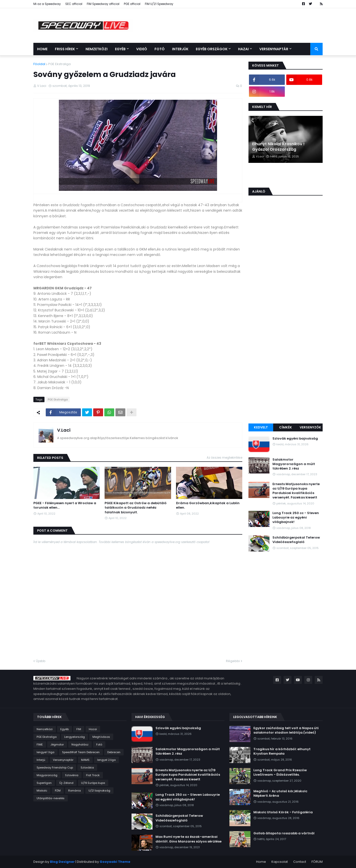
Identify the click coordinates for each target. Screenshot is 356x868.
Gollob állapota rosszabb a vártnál (284, 833)
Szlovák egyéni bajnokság (295, 439)
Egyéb (65, 729)
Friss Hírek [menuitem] (65, 49)
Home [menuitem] (42, 49)
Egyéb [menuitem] (120, 49)
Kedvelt (261, 427)
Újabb (41, 661)
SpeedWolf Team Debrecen (81, 752)
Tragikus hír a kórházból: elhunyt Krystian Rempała (282, 751)
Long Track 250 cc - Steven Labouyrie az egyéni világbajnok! (296, 518)
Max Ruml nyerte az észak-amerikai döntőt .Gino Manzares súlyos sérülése (189, 839)
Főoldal (39, 64)
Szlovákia (87, 768)
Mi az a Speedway (47, 4)
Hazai (93, 729)
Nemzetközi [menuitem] (97, 49)
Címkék (286, 427)
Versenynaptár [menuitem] (274, 49)
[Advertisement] (286, 343)
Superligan (44, 783)
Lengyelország (75, 737)
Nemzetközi (45, 729)
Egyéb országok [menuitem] (212, 49)
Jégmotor (57, 744)
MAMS (85, 760)
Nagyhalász (80, 744)
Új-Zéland (66, 783)
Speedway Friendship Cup (55, 768)
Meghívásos (101, 737)
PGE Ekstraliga (59, 64)
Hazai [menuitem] (243, 49)
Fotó (99, 744)
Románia (75, 791)
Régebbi (233, 661)
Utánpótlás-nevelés (51, 798)
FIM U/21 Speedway (159, 4)
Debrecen (114, 752)
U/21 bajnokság (99, 791)
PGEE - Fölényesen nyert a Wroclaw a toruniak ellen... (65, 505)
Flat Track (93, 775)
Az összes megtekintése (224, 458)
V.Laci (64, 430)
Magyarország (47, 775)
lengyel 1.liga (45, 752)
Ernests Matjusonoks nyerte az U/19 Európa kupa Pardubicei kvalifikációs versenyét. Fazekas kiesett (296, 491)
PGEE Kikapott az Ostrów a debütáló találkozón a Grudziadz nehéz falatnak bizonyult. (136, 508)
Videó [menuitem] (142, 49)
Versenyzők (310, 427)
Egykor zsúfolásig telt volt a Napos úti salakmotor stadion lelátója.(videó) (286, 730)
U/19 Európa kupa (93, 783)
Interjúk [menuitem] (180, 49)
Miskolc (42, 791)
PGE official (132, 4)
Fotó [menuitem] (160, 49)
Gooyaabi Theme (115, 862)
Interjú (41, 760)
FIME (40, 744)
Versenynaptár (63, 760)
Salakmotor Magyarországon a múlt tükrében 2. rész (294, 464)
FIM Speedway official (103, 4)
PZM (58, 791)
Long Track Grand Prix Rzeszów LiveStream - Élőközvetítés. (280, 772)
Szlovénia (72, 775)
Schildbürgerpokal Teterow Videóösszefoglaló (296, 540)
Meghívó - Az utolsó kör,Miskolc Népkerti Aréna (280, 794)
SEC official (74, 4)
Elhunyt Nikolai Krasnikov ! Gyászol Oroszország (278, 147)
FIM (79, 729)
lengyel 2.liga (106, 760)
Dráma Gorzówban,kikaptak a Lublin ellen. (208, 505)
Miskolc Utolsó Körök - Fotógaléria (283, 812)
